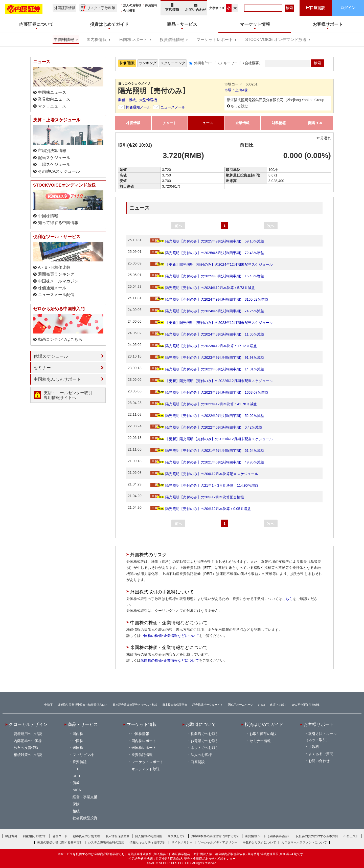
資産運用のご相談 (28, 734)
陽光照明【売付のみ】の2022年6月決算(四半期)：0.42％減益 (206, 427)
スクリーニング (173, 63)
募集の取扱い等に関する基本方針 (60, 842)
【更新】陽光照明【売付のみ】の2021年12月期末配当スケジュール (212, 439)
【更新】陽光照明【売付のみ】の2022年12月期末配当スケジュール (212, 381)
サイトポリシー (182, 842)
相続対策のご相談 (28, 755)
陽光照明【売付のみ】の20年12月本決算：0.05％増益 (201, 509)
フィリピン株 (83, 755)
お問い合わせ (196, 7)
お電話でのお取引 (205, 741)
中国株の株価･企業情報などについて (170, 636)
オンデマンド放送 (146, 769)
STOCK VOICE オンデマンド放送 (276, 40)
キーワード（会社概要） (243, 63)
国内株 (78, 734)
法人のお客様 (132, 5)
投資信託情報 (172, 40)
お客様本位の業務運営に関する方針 (215, 836)
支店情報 (172, 7)
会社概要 (129, 11)
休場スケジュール (51, 356)
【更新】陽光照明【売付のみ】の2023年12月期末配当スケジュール (212, 323)
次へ (271, 226)
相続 (76, 811)
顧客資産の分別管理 (86, 836)
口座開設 (198, 762)
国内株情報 (97, 40)
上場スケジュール (54, 164)
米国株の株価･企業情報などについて (170, 660)
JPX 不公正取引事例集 (306, 705)
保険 (76, 804)
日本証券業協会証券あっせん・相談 (135, 705)
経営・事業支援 (85, 797)
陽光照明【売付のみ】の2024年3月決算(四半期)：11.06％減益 (207, 334)
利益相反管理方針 (35, 836)
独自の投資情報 (26, 748)
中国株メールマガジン (58, 281)
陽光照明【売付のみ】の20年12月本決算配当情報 (197, 497)
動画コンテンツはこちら (60, 339)
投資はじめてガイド (264, 724)
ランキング (148, 63)
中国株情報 (64, 40)
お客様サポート (319, 724)
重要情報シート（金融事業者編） (268, 836)
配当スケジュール (54, 158)
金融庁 (48, 705)
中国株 (78, 741)
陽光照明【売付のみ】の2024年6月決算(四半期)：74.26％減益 (207, 311)
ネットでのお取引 (205, 748)
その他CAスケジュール (59, 171)
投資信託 (80, 762)
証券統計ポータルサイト (208, 705)
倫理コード (60, 836)
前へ (178, 226)
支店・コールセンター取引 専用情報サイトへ (68, 395)
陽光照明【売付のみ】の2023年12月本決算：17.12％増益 (204, 346)
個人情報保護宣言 (118, 836)
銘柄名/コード (205, 63)
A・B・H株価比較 (54, 267)
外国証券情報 (65, 8)
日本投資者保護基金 (175, 705)
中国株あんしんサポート (57, 379)
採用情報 (151, 5)
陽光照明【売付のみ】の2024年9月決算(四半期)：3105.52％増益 (209, 299)
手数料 (314, 747)
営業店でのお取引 (205, 734)
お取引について (201, 724)
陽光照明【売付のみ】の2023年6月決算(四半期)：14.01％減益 (207, 369)
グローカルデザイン (28, 724)
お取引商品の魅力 (264, 734)
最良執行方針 (177, 836)
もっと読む (239, 106)
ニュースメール (173, 107)
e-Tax (261, 705)
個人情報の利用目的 (149, 836)
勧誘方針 (11, 836)
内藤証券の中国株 (28, 741)
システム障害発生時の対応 (106, 842)
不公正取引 (351, 836)
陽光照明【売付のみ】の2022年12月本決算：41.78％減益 (204, 404)
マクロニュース (52, 106)
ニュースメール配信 (56, 295)
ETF (76, 769)
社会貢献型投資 (85, 818)
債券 (76, 783)
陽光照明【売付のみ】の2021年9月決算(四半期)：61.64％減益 (207, 451)
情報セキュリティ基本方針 (148, 842)
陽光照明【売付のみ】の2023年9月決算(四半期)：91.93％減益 (207, 358)
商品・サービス (83, 724)
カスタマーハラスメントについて (304, 842)
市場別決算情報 (52, 151)
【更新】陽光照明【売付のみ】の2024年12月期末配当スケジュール (212, 264)
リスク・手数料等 (101, 8)
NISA (77, 790)
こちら (287, 599)
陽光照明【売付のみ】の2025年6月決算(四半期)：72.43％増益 (207, 253)
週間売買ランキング (56, 274)
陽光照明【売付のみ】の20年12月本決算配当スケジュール (204, 474)
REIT (77, 776)
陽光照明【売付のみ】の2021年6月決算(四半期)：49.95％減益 (207, 462)
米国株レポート (133, 40)
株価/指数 (127, 63)
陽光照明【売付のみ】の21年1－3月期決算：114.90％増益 (204, 485)
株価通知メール (138, 107)
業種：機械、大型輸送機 (138, 100)
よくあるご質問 (321, 754)
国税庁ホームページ (241, 705)
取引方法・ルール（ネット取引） (321, 737)
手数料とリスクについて (259, 842)
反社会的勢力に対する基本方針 (317, 836)
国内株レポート (144, 741)
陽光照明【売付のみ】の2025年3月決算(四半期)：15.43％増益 (207, 276)
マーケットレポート (215, 40)
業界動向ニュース (54, 99)
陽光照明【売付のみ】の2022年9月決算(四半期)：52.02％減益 (207, 416)
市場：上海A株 (236, 90)
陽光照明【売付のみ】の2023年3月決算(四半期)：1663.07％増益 (209, 392)
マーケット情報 (142, 724)
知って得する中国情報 (58, 223)
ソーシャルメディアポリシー (218, 842)
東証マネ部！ (278, 705)
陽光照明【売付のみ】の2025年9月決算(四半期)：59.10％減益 (207, 241)
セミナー (42, 368)
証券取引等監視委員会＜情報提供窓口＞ (83, 705)
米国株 (78, 748)
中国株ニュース (52, 92)
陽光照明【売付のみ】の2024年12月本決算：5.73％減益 (203, 288)
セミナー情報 (260, 741)
